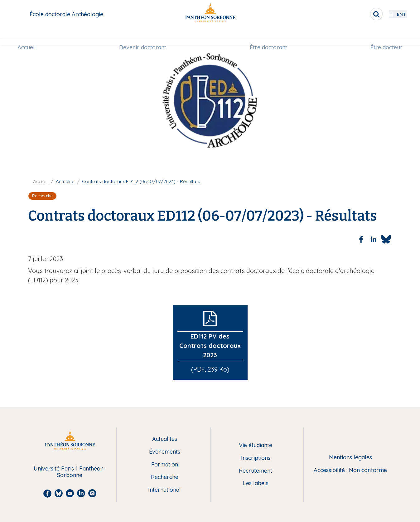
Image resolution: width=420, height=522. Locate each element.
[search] (360, 14)
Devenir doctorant (144, 36)
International (164, 490)
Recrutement (256, 471)
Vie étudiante (256, 445)
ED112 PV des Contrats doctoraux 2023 (210, 346)
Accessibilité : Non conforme (350, 470)
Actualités (165, 439)
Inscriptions (256, 458)
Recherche (165, 477)
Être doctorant (268, 36)
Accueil (29, 36)
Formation (165, 465)
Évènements (165, 452)
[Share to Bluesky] (386, 239)
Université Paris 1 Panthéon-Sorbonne (70, 472)
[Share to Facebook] (361, 239)
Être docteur (384, 36)
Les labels (256, 483)
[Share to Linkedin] (374, 239)
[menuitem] (29, 37)
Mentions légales (350, 458)
